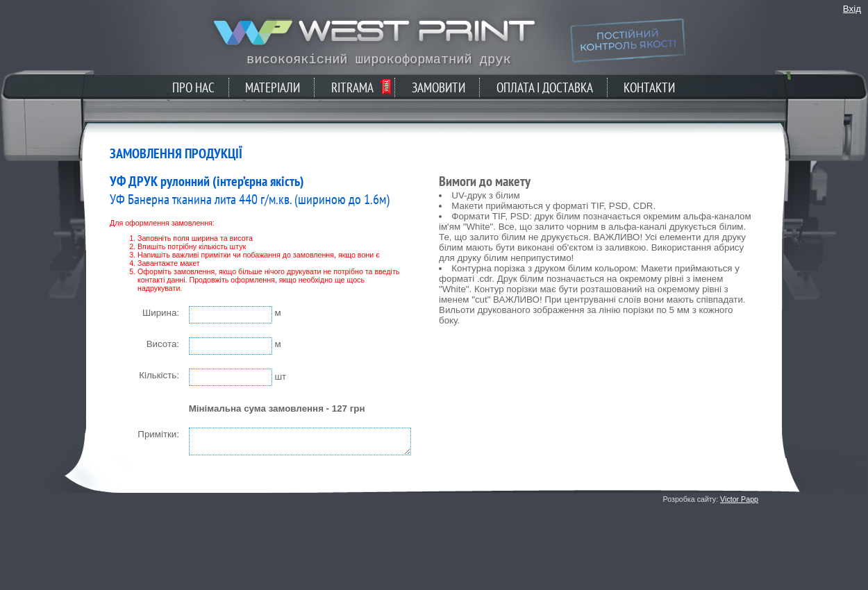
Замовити (439, 87)
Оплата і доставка (545, 87)
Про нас (193, 87)
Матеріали (273, 87)
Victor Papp (739, 499)
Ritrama (352, 87)
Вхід (852, 9)
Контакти (649, 87)
